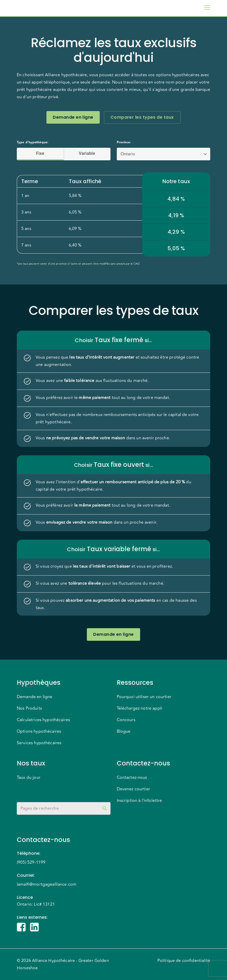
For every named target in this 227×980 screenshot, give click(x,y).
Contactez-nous (132, 778)
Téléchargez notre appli (139, 708)
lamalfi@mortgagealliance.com (47, 884)
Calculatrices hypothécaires (43, 720)
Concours (126, 720)
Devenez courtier (133, 789)
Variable (87, 154)
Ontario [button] (128, 154)
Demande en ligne (73, 117)
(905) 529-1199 (31, 862)
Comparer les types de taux (142, 117)
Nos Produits (29, 708)
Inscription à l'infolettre (139, 801)
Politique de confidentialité (184, 961)
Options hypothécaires (39, 731)
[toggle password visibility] (105, 808)
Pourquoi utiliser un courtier (144, 697)
